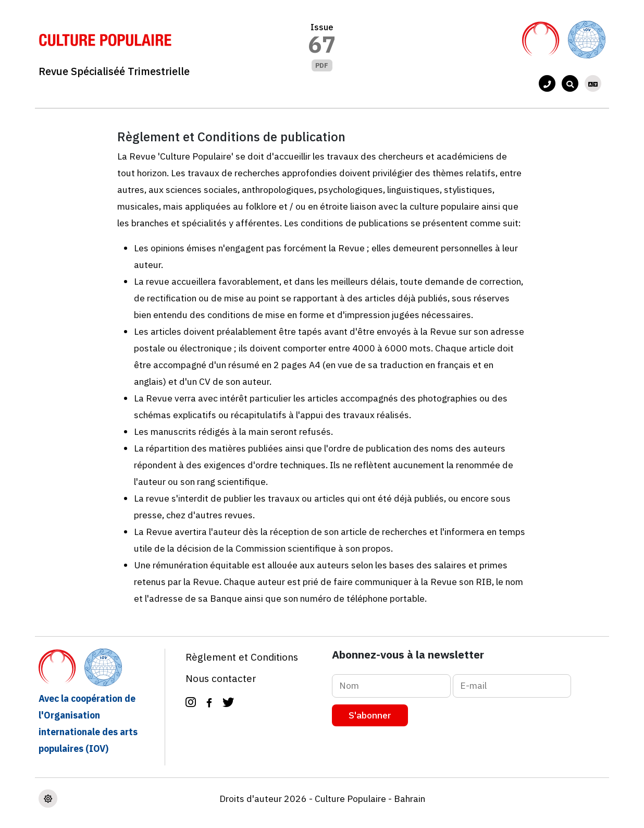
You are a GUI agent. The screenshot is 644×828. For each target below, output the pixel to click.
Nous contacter (221, 678)
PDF (322, 65)
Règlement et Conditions (242, 657)
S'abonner (370, 715)
